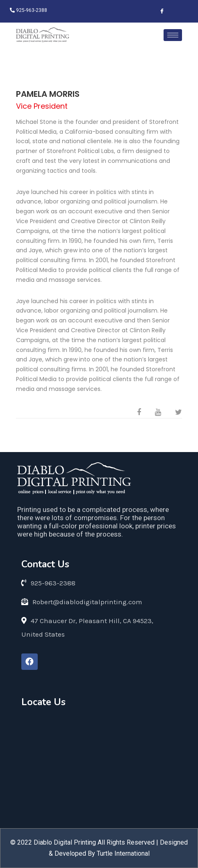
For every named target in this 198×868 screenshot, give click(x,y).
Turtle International (123, 853)
